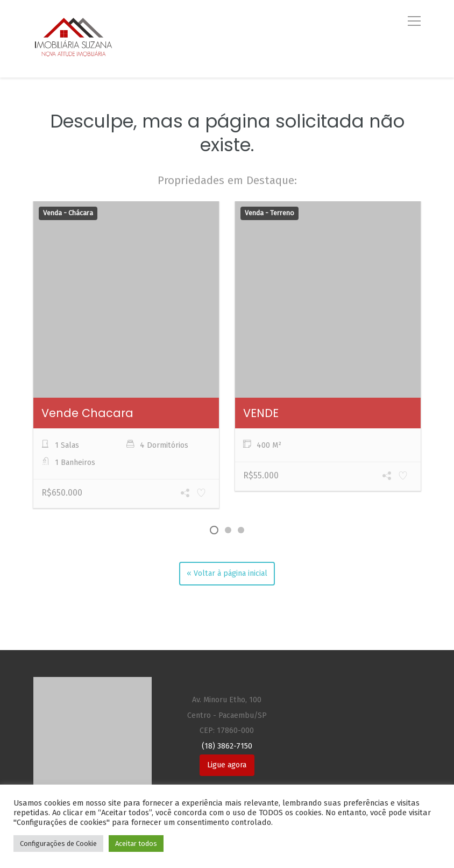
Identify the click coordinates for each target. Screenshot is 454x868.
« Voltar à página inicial (227, 573)
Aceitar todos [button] (136, 844)
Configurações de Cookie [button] (58, 844)
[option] (126, 356)
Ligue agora (227, 765)
